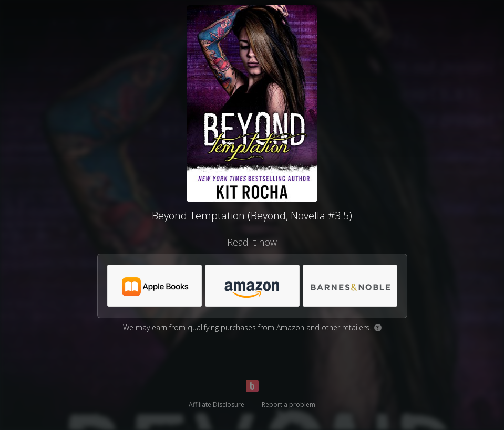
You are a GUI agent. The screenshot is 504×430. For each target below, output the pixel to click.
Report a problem (289, 405)
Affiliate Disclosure (217, 405)
